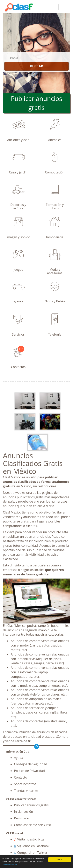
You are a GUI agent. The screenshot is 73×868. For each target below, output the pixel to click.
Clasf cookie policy (9, 865)
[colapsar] (63, 7)
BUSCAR (36, 66)
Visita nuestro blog (29, 839)
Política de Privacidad (29, 771)
